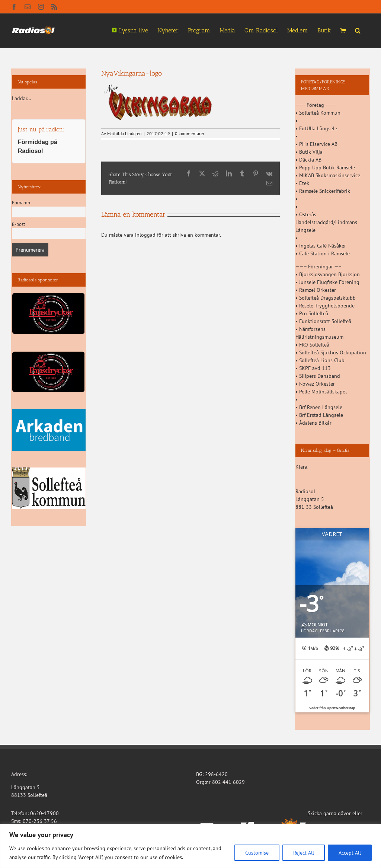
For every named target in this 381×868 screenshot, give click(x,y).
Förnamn (21, 202)
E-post (18, 224)
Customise (257, 853)
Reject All (304, 853)
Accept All (350, 853)
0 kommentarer (190, 133)
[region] (190, 846)
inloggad (145, 235)
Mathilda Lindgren (124, 133)
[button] (358, 30)
